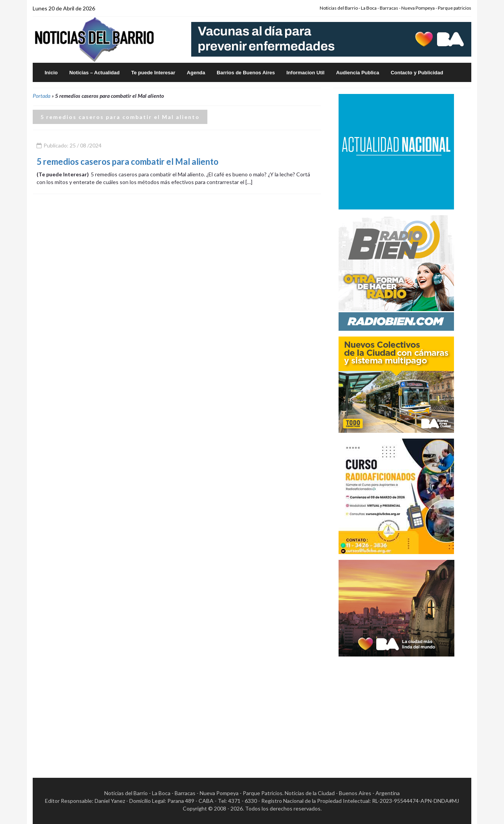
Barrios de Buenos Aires (246, 73)
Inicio (51, 73)
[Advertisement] (396, 710)
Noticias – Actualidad (94, 73)
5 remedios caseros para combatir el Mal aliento (128, 162)
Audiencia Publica (357, 73)
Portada (42, 96)
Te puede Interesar (153, 73)
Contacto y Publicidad (417, 73)
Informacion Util (306, 73)
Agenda (196, 73)
